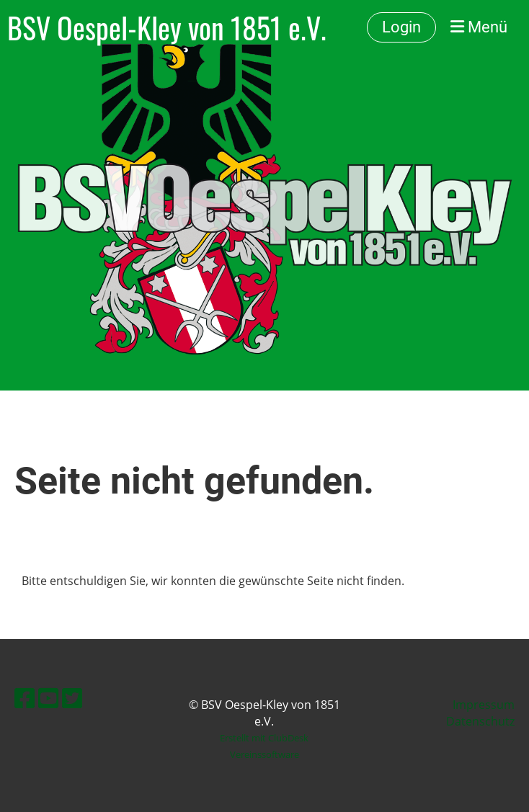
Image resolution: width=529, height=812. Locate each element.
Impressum (484, 705)
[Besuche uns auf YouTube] (48, 698)
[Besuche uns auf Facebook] (25, 698)
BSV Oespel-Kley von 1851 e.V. (167, 27)
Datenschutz (480, 721)
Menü (479, 27)
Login (401, 27)
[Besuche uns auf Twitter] (72, 698)
